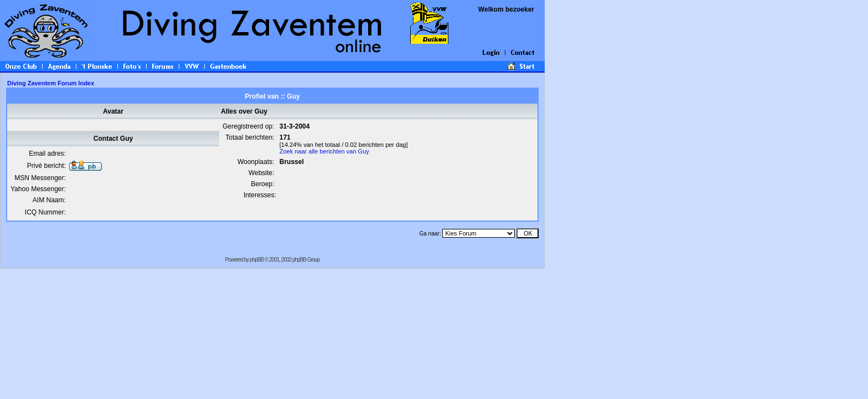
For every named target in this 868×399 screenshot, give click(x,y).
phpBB (257, 260)
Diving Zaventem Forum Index (51, 83)
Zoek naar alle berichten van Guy (324, 151)
